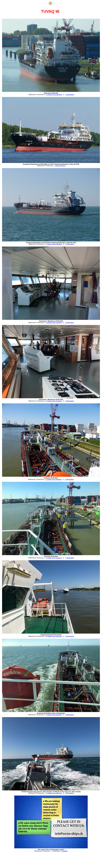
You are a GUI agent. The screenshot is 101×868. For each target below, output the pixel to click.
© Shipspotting (70, 95)
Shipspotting (70, 558)
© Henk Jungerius (60, 166)
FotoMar (65, 851)
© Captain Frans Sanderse (54, 95)
